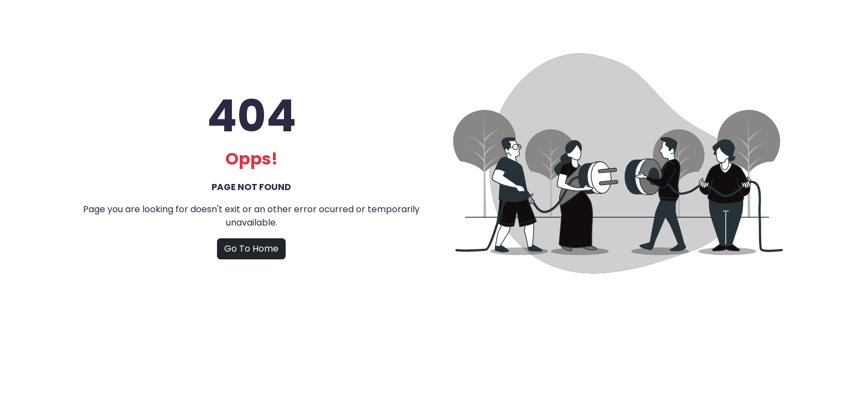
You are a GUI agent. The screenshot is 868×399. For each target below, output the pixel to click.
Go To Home (251, 249)
